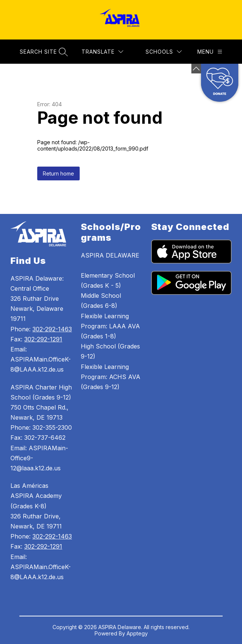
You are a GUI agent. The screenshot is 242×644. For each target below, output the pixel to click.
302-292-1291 (43, 339)
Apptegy (137, 633)
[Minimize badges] (196, 69)
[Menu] (210, 52)
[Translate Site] (102, 52)
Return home (58, 173)
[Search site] (43, 52)
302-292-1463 (52, 329)
